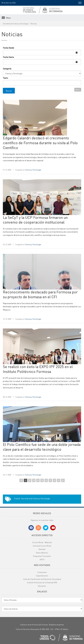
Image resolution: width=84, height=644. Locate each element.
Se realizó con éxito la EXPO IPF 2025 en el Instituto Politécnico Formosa (38, 369)
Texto (5, 78)
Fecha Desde (8, 48)
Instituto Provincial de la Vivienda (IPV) (42, 583)
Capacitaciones (42, 576)
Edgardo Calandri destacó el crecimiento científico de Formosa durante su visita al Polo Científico (40, 143)
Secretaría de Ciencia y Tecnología (15, 24)
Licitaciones (42, 572)
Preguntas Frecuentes (42, 556)
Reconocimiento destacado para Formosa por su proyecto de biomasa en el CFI (40, 294)
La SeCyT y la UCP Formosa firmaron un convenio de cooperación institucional (35, 220)
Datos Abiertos (42, 553)
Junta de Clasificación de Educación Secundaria (42, 579)
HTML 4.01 (59, 629)
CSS (52, 629)
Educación (42, 586)
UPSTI (42, 560)
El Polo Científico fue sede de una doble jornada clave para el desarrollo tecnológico (42, 447)
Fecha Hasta (8, 57)
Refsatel (42, 549)
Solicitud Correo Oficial (42, 546)
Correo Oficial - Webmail (42, 542)
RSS (78, 90)
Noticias (34, 24)
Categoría (7, 69)
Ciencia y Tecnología (33, 170)
